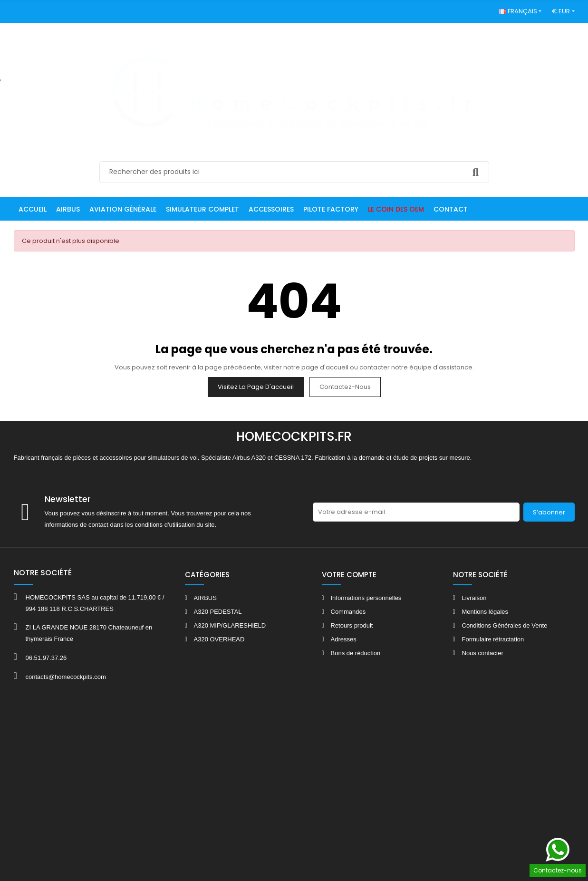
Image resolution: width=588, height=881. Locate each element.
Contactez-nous (345, 387)
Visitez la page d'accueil (256, 387)
